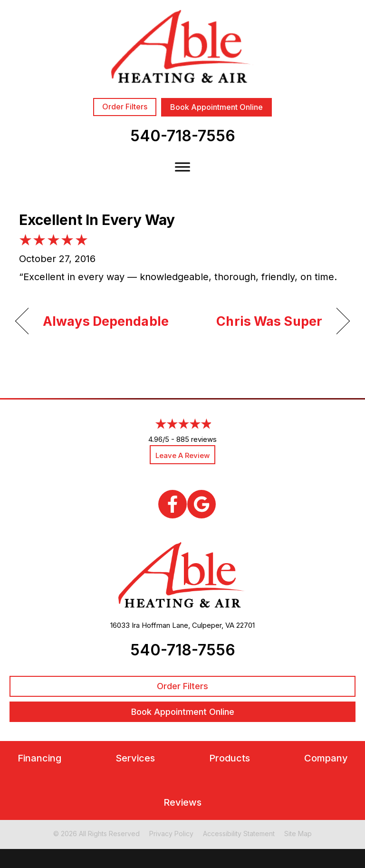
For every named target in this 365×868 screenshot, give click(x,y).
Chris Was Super (269, 321)
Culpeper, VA (213, 625)
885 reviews (197, 439)
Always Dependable (106, 321)
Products (230, 758)
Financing (39, 758)
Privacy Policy (171, 834)
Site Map (298, 834)
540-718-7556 (183, 136)
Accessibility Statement (239, 834)
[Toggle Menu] (182, 167)
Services (135, 758)
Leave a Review (182, 455)
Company (326, 758)
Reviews (182, 803)
